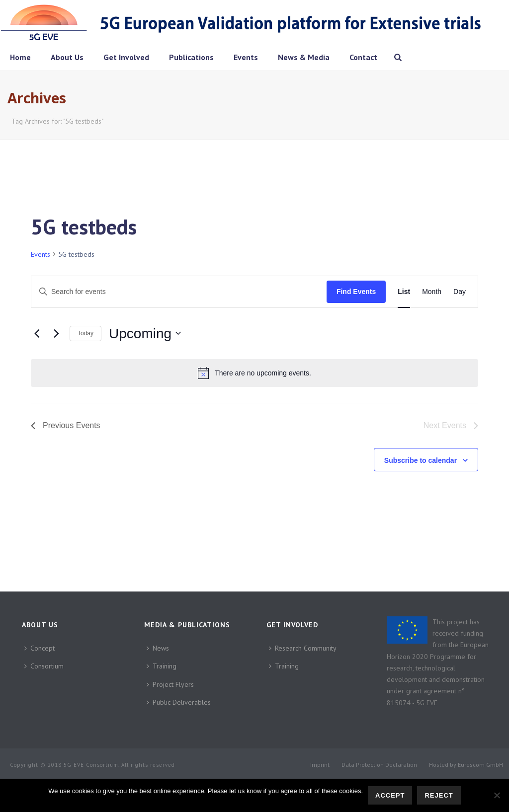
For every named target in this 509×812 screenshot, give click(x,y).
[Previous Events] (37, 333)
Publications (191, 57)
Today (85, 333)
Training (162, 666)
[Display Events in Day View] (460, 292)
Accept (390, 795)
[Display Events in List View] (404, 292)
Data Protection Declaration (379, 765)
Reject (439, 795)
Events (246, 57)
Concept (40, 648)
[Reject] (497, 795)
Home (20, 57)
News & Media (304, 57)
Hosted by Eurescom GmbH (466, 765)
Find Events (356, 292)
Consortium (44, 666)
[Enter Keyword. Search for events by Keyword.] (179, 292)
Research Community (303, 648)
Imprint (320, 765)
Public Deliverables (179, 702)
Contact (363, 57)
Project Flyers (170, 684)
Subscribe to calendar (421, 460)
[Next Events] (56, 333)
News (158, 648)
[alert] (254, 373)
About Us (67, 57)
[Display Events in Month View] (432, 292)
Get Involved (126, 57)
